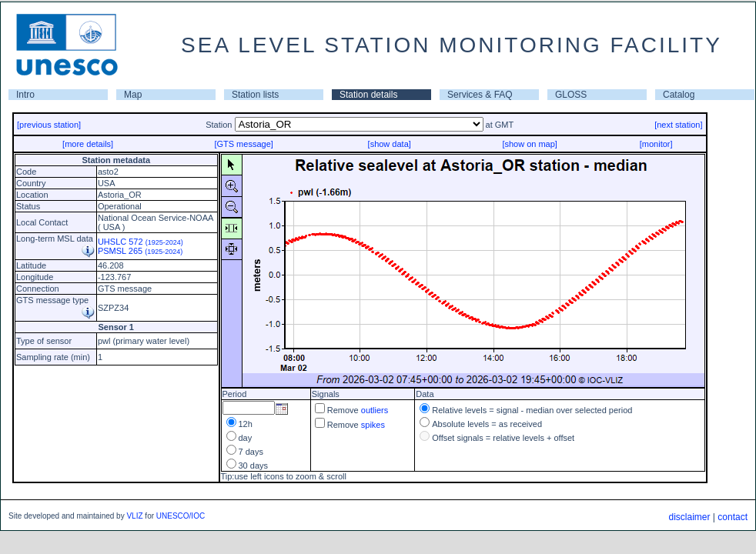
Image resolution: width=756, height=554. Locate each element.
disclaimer (689, 517)
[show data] (390, 144)
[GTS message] (243, 144)
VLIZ (134, 516)
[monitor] (656, 144)
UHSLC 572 (140, 242)
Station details (368, 95)
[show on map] (530, 144)
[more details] (88, 144)
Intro (25, 95)
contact (733, 517)
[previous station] (49, 125)
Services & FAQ (480, 95)
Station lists (255, 95)
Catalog (679, 95)
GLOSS (571, 95)
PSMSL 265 (140, 251)
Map (133, 95)
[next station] (678, 125)
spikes (373, 425)
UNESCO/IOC (181, 516)
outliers (375, 410)
